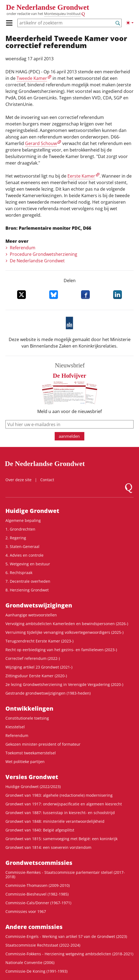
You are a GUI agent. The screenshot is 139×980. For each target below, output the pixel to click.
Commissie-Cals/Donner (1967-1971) (38, 903)
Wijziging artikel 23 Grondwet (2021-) (39, 667)
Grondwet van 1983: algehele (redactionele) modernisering (59, 795)
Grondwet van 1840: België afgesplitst (40, 830)
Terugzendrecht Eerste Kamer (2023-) (39, 641)
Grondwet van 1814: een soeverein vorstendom (48, 847)
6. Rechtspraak (19, 573)
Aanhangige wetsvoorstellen (31, 615)
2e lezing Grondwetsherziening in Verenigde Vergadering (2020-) (64, 684)
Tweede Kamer (32, 78)
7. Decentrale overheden (28, 581)
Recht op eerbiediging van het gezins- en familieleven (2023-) (61, 650)
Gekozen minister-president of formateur (43, 744)
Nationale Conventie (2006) (30, 962)
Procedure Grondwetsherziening (44, 254)
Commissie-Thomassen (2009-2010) (38, 885)
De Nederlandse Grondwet (47, 7)
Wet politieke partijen (25, 762)
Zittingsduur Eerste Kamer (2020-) (36, 676)
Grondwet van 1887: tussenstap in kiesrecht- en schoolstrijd (60, 813)
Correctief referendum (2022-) (33, 658)
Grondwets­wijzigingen (39, 605)
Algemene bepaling (23, 520)
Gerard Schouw (41, 143)
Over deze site (18, 480)
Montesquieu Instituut (62, 14)
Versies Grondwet (32, 777)
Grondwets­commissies (39, 863)
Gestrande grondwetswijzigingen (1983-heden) (48, 693)
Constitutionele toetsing (27, 718)
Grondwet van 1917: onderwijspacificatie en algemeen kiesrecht (64, 804)
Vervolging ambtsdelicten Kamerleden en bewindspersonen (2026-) (67, 624)
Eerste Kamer (81, 176)
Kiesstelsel (15, 727)
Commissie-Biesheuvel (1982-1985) (37, 894)
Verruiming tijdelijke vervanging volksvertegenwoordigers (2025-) (64, 632)
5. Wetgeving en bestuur (28, 564)
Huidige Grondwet (32, 511)
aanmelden (69, 436)
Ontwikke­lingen (29, 708)
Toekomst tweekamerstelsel (31, 753)
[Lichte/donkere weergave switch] (130, 23)
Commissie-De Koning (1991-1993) (36, 971)
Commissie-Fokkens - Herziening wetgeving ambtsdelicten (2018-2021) (69, 954)
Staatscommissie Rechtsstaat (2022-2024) (43, 945)
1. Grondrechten (20, 529)
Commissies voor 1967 (26, 911)
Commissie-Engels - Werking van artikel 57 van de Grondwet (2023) (66, 936)
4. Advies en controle (24, 555)
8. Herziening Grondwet (27, 590)
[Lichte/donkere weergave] (130, 23)
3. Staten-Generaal (22, 546)
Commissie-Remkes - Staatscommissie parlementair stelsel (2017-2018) (65, 875)
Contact (47, 480)
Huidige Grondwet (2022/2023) (33, 787)
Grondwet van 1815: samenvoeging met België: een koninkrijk (61, 839)
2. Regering (16, 538)
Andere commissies (34, 927)
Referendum (23, 248)
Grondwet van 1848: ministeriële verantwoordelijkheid (55, 821)
